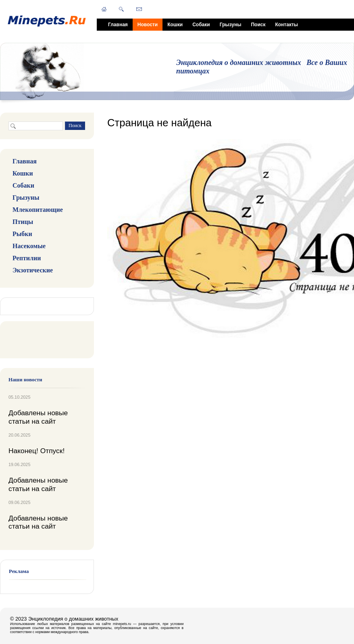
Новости (148, 25)
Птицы (23, 222)
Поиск (258, 25)
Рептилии (27, 258)
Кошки (175, 25)
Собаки (201, 25)
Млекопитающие (38, 210)
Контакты (286, 25)
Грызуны (231, 25)
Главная (118, 25)
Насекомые (29, 246)
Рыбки (22, 234)
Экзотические (33, 270)
